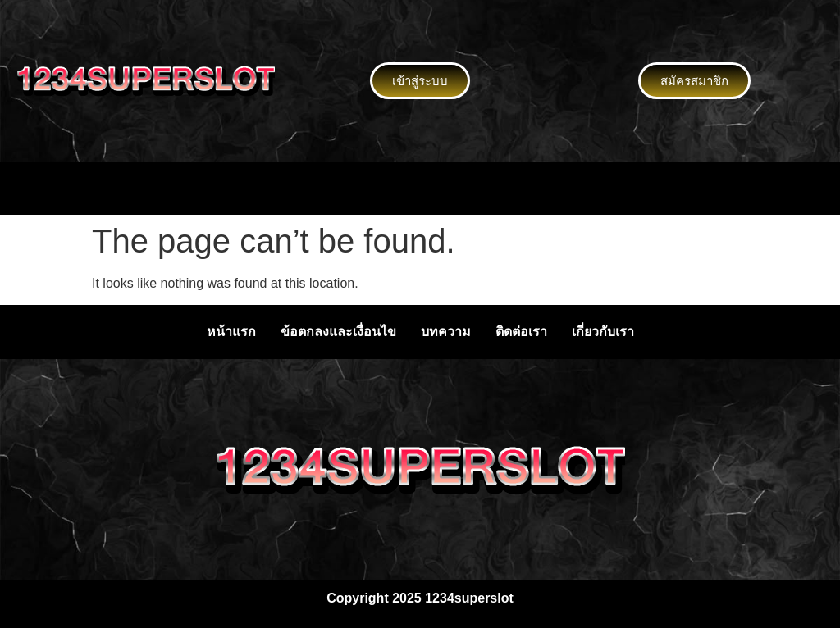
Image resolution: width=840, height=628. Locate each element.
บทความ (446, 332)
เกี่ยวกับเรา (603, 332)
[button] (420, 188)
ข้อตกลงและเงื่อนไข (338, 332)
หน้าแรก (231, 332)
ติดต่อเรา (521, 332)
